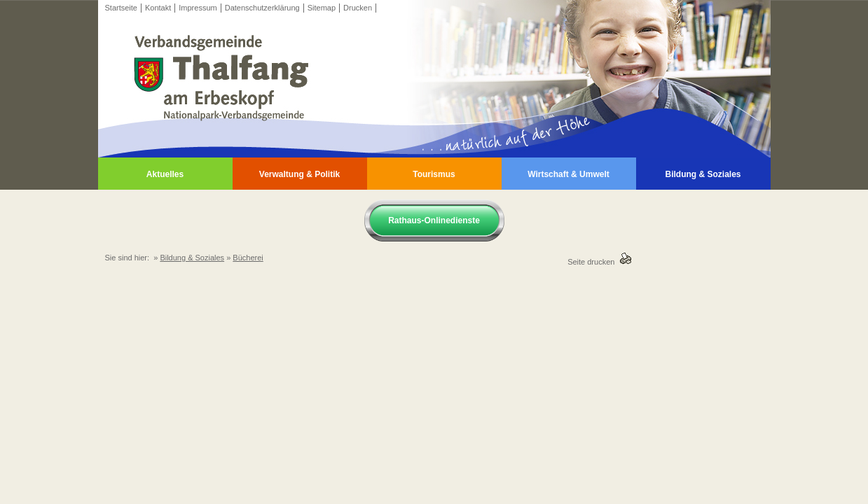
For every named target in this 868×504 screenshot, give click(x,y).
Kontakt (158, 8)
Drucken (358, 8)
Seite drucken (593, 262)
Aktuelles (165, 174)
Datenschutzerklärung (262, 8)
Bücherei (248, 258)
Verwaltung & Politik (299, 174)
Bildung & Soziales (703, 174)
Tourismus (434, 174)
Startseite (121, 8)
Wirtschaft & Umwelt (569, 174)
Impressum (198, 8)
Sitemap (322, 8)
